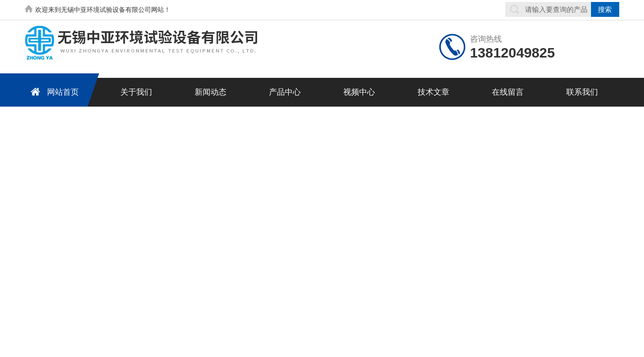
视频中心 (359, 92)
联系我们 (582, 92)
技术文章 (433, 92)
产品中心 (285, 92)
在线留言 (508, 92)
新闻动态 (211, 92)
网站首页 (53, 91)
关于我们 (136, 92)
